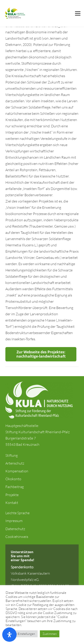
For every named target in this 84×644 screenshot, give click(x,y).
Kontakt (12, 503)
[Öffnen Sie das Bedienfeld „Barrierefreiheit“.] (9, 635)
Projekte (12, 495)
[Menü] (78, 13)
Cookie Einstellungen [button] (22, 634)
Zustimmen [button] (50, 634)
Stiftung (12, 455)
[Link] (15, 13)
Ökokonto (13, 479)
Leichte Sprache (17, 513)
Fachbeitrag (15, 487)
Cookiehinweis (17, 537)
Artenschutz (15, 463)
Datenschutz (15, 529)
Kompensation (17, 471)
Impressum (14, 521)
